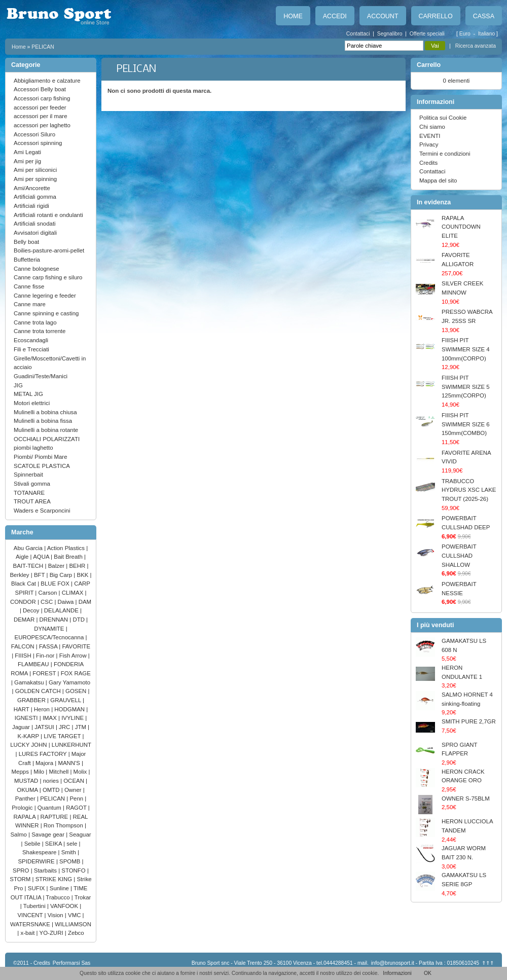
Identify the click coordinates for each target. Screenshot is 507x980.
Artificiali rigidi (31, 206)
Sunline (60, 888)
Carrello (436, 16)
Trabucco (58, 897)
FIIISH (24, 656)
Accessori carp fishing (42, 98)
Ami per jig (27, 161)
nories (52, 781)
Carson (49, 593)
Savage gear (49, 834)
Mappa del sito (438, 180)
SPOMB (71, 861)
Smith (69, 852)
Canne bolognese (37, 269)
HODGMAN (70, 709)
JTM (81, 727)
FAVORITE (76, 646)
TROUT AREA (32, 501)
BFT (40, 575)
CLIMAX (74, 593)
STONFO (74, 870)
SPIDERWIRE (37, 861)
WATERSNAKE (31, 924)
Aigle (23, 557)
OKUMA (28, 790)
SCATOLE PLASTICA (42, 466)
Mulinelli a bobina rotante (46, 430)
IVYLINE (73, 718)
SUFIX (37, 888)
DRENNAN (55, 620)
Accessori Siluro (34, 134)
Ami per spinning (35, 179)
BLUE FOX (56, 584)
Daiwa (67, 602)
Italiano (487, 34)
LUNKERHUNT (71, 745)
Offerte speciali (427, 34)
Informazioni (397, 973)
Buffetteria (27, 260)
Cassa (484, 16)
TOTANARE (29, 493)
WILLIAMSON (73, 924)
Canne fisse (29, 286)
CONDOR (24, 602)
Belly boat (26, 242)
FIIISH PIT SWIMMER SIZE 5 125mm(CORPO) (466, 387)
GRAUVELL (66, 700)
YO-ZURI (52, 933)
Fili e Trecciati (31, 349)
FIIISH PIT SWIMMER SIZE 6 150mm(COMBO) (466, 424)
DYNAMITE (50, 629)
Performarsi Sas (72, 963)
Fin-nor (46, 656)
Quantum (50, 808)
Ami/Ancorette (32, 188)
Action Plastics (67, 548)
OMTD (52, 790)
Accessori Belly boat (40, 89)
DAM (85, 602)
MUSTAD (27, 781)
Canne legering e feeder (45, 296)
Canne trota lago (35, 322)
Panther (26, 798)
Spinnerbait (28, 475)
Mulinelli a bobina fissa (43, 421)
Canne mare (30, 304)
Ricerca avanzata (476, 46)
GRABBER (32, 700)
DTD (79, 620)
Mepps (21, 772)
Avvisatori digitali (35, 233)
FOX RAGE (76, 673)
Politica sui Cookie (443, 118)
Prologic (23, 808)
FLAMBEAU (34, 664)
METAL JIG (28, 394)
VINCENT (31, 915)
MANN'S (70, 763)
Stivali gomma (32, 484)
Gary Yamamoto (69, 682)
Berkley (20, 575)
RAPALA (26, 817)
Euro (466, 34)
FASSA (49, 646)
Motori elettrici (32, 403)
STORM (21, 879)
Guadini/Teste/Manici (41, 376)
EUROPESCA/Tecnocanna (50, 637)
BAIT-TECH (29, 566)
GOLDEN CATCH (39, 691)
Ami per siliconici (35, 170)
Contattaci (358, 34)
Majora (45, 763)
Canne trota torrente (40, 331)
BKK (84, 575)
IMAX (50, 718)
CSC (47, 602)
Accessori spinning (38, 143)
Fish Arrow (74, 656)
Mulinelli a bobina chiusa (45, 412)
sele (73, 844)
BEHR (78, 566)
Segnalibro (390, 34)
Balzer (57, 566)
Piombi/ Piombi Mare (41, 457)
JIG (18, 385)
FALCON (24, 646)
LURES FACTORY (44, 754)
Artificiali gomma (35, 197)
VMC (75, 915)
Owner (74, 790)
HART (22, 709)
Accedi (335, 16)
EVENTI (430, 136)
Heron (43, 709)
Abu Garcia (29, 548)
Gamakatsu (30, 682)
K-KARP (29, 736)
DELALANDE (62, 610)
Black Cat (24, 584)
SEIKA (54, 844)
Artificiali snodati (35, 224)
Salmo (19, 834)
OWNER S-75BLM (466, 798)
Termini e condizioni (445, 154)
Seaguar (80, 834)
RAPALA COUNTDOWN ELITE (461, 227)
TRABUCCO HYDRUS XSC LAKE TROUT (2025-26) (469, 490)
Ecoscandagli (31, 340)
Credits (428, 163)
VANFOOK (65, 906)
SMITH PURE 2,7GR (469, 721)
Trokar (83, 897)
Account (383, 16)
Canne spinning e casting (46, 313)
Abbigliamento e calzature (47, 81)
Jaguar (22, 727)
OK (428, 973)
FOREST (45, 673)
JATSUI (45, 727)
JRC (65, 727)
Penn (77, 798)
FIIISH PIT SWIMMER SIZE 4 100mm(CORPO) (466, 349)
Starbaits (46, 870)
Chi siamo (432, 127)
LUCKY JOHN (29, 745)
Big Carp (62, 575)
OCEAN (75, 781)
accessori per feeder (40, 107)
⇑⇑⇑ (488, 963)
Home (293, 16)
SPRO (22, 870)
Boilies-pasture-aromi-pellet (49, 250)
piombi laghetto (33, 448)
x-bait (28, 933)
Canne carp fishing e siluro (48, 277)
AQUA (42, 557)
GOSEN (77, 691)
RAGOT (77, 808)
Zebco (76, 933)
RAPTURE (55, 817)
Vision (56, 915)
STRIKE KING (55, 879)
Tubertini (35, 906)
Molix (81, 772)
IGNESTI (27, 718)
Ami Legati (27, 152)
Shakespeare (40, 852)
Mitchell (60, 772)
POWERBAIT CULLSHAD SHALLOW (459, 555)
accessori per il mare (41, 116)
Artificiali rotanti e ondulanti (48, 215)
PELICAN (43, 47)
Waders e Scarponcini (42, 511)
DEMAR (25, 620)
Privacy (429, 144)
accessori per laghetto (42, 125)
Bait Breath (69, 557)
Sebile (33, 844)
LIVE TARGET (63, 736)
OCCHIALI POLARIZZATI (47, 439)
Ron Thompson (64, 825)
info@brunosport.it (393, 963)
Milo (40, 772)
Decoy (32, 610)
